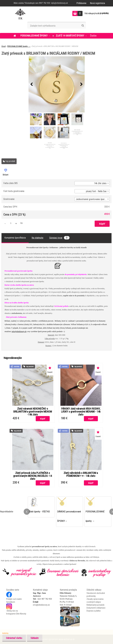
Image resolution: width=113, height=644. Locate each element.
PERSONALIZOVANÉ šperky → (36, 36)
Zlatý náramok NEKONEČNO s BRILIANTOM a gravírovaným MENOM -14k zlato (33, 412)
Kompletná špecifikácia (15, 238)
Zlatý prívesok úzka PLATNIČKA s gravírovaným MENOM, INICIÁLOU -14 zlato (33, 476)
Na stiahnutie (37, 238)
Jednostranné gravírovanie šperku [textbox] (91, 199)
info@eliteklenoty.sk (19, 331)
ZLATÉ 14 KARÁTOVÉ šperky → (71, 36)
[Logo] (20, 14)
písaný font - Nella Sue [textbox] (96, 191)
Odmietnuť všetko (14, 638)
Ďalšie (93, 36)
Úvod (4, 46)
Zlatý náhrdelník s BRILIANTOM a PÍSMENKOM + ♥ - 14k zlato (81, 474)
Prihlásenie (81, 3)
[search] (83, 26)
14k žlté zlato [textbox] (100, 183)
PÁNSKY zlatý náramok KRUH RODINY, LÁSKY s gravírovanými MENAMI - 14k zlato (81, 412)
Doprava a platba (94, 611)
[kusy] (11, 223)
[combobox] (92, 183)
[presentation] (32, 84)
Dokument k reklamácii (96, 608)
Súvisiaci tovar (59, 238)
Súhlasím (35, 638)
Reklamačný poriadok (95, 605)
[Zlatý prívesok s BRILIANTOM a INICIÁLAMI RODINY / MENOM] (57, 84)
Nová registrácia (97, 3)
